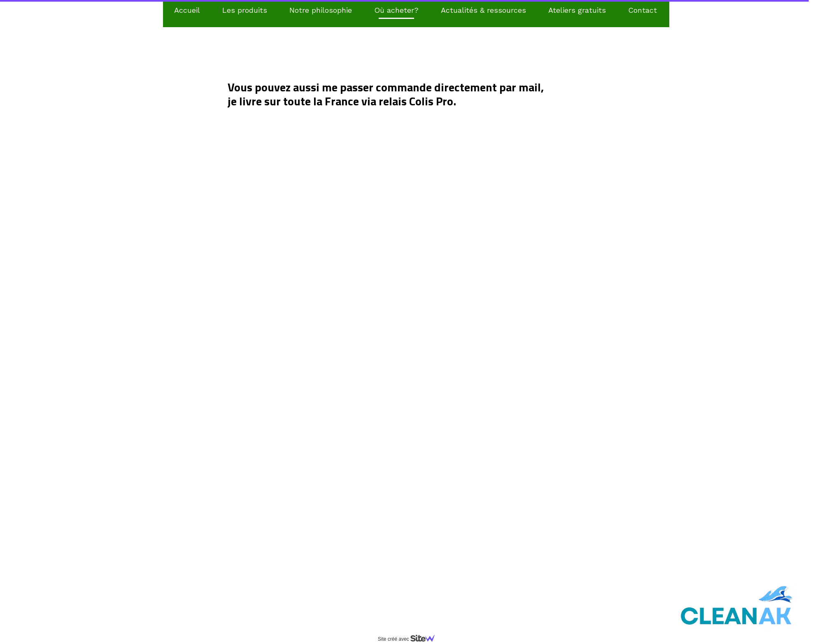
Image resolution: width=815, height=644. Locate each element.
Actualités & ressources (483, 10)
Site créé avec (410, 639)
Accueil (187, 10)
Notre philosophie (321, 10)
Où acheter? (396, 10)
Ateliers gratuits (577, 10)
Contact (643, 10)
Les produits (245, 10)
